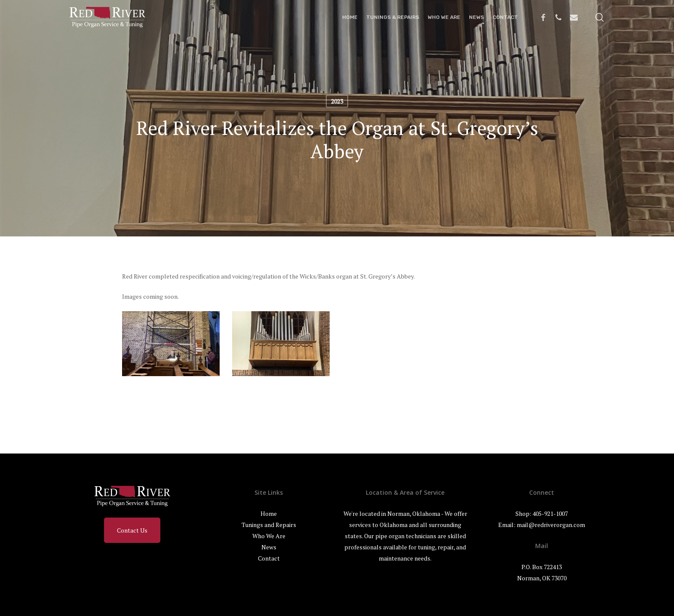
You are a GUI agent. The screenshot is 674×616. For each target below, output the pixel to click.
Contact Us (132, 530)
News (269, 547)
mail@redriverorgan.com (551, 525)
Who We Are (269, 536)
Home (269, 513)
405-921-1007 (550, 513)
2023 (337, 101)
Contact (269, 558)
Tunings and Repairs (269, 525)
